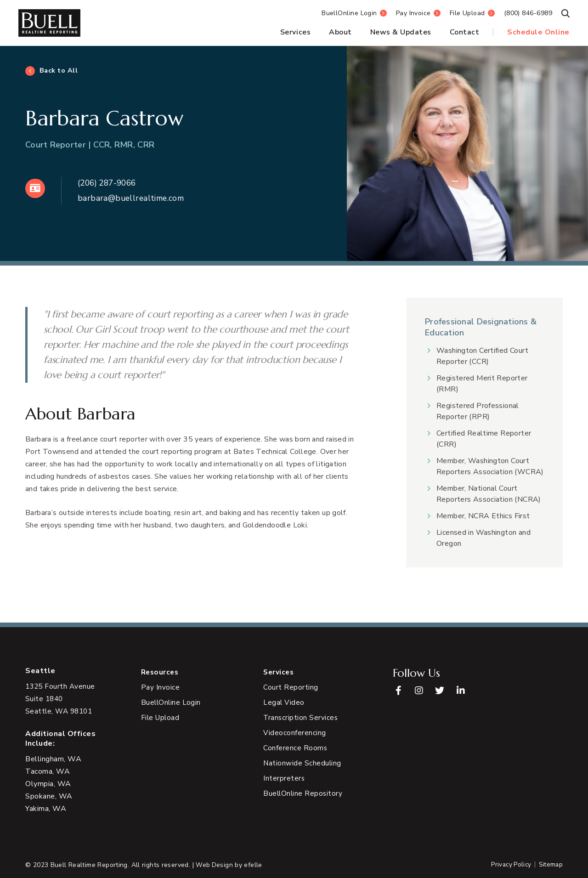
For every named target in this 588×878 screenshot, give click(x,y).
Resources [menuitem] (161, 672)
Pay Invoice (413, 13)
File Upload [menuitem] (161, 718)
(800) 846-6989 (528, 13)
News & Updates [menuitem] (401, 32)
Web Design (215, 865)
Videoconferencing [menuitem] (295, 733)
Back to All (59, 71)
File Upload (467, 13)
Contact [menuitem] (465, 32)
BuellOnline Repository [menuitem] (304, 794)
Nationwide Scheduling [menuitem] (303, 764)
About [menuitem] (340, 32)
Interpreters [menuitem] (284, 779)
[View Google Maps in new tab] (61, 699)
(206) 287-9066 (110, 183)
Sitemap (550, 865)
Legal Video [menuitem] (284, 703)
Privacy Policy (509, 865)
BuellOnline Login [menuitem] (172, 703)
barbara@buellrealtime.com (134, 198)
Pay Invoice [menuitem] (161, 688)
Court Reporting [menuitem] (291, 688)
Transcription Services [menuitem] (301, 718)
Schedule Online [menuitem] (538, 32)
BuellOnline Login (349, 13)
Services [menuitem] (295, 32)
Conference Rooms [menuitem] (295, 748)
